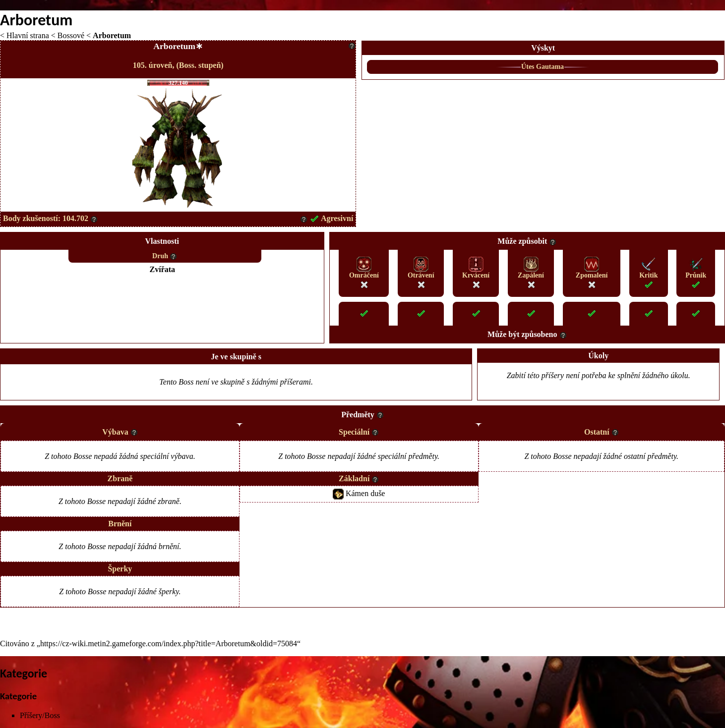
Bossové (71, 35)
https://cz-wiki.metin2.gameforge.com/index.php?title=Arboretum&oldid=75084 (169, 644)
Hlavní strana (28, 35)
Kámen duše (365, 493)
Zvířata (163, 269)
